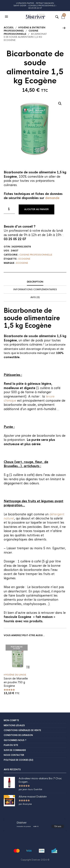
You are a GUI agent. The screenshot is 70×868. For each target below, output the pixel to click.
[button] (7, 17)
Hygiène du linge (15, 675)
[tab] (35, 282)
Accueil (9, 28)
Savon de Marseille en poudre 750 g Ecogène (16, 682)
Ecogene (24, 259)
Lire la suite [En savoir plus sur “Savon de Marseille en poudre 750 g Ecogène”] (28, 667)
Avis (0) (35, 297)
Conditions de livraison (18, 735)
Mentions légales (14, 725)
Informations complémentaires (35, 289)
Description (35, 282)
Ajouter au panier (36, 209)
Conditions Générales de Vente (22, 730)
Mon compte (11, 720)
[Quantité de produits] (9, 209)
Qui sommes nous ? (15, 740)
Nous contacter (14, 755)
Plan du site (11, 745)
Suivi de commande (15, 750)
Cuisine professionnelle (21, 32)
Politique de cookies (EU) (18, 760)
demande (52, 198)
